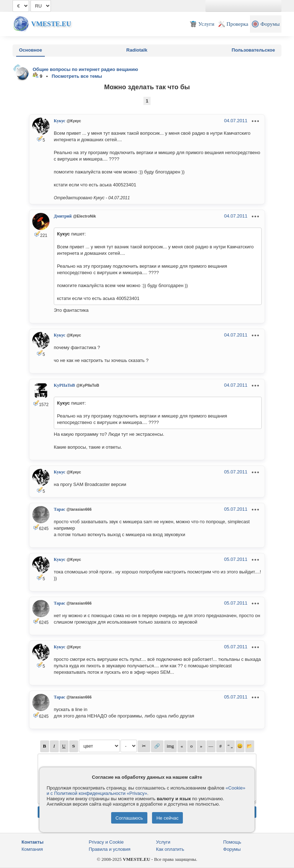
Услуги (163, 842)
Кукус (60, 121)
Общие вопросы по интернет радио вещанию (85, 69)
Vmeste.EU (51, 24)
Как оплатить (170, 849)
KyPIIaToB (64, 385)
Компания (32, 849)
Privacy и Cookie (106, 842)
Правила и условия (110, 849)
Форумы (232, 849)
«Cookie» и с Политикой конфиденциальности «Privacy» (146, 791)
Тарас (60, 509)
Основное (30, 50)
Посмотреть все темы (77, 76)
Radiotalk (137, 50)
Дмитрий (63, 216)
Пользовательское (253, 50)
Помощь (232, 842)
